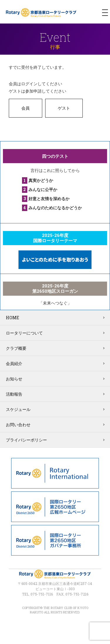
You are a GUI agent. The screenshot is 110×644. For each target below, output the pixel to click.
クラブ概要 (16, 348)
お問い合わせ (18, 425)
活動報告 (14, 394)
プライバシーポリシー (26, 440)
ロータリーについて (24, 333)
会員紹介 (14, 363)
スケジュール (18, 409)
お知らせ (14, 379)
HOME (12, 318)
